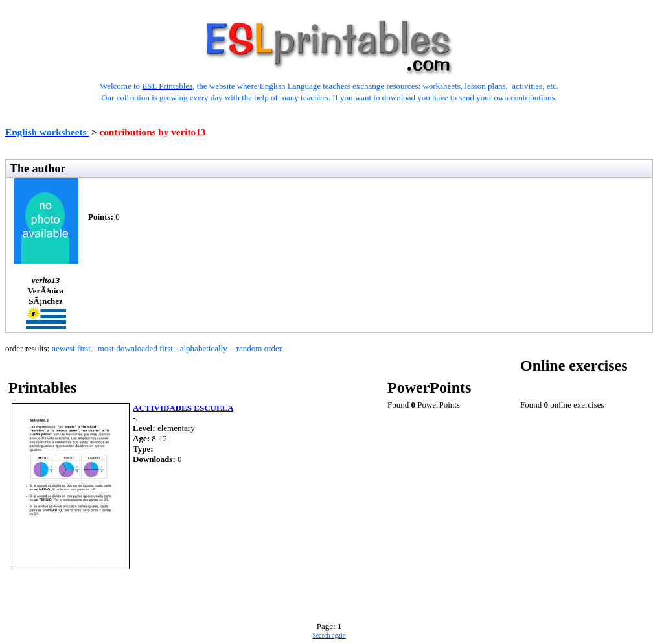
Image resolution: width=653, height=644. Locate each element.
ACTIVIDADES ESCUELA (183, 408)
